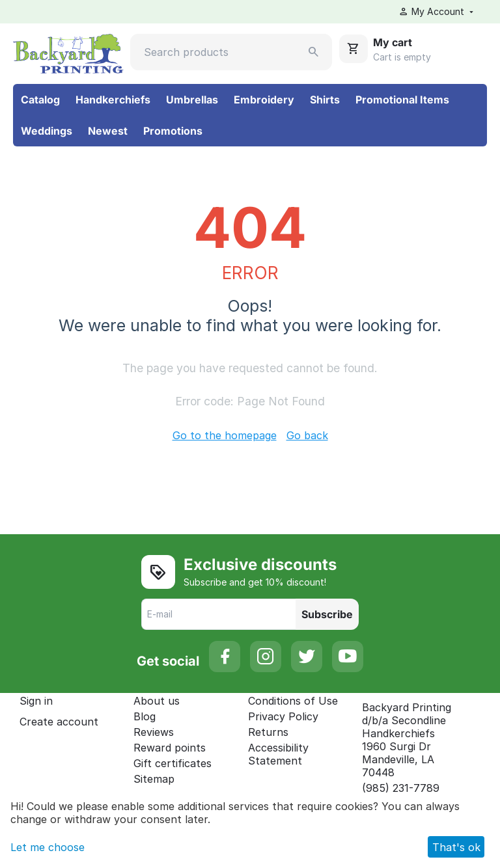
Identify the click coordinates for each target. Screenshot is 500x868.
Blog (145, 716)
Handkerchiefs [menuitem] (113, 100)
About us (157, 701)
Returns (268, 732)
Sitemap (154, 779)
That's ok (456, 847)
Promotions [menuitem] (173, 131)
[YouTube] (348, 657)
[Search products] (231, 52)
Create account (59, 722)
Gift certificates (173, 763)
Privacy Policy (283, 716)
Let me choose (48, 847)
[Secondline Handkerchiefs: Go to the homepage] (68, 53)
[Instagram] (266, 657)
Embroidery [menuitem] (264, 100)
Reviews (154, 732)
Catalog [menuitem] (40, 100)
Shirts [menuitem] (325, 100)
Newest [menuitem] (108, 131)
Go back (307, 435)
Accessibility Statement (278, 754)
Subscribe (327, 614)
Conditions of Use (293, 701)
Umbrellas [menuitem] (192, 100)
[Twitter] (307, 657)
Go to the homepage (225, 435)
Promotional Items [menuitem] (402, 100)
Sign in (36, 701)
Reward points (170, 748)
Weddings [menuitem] (47, 131)
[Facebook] (225, 657)
